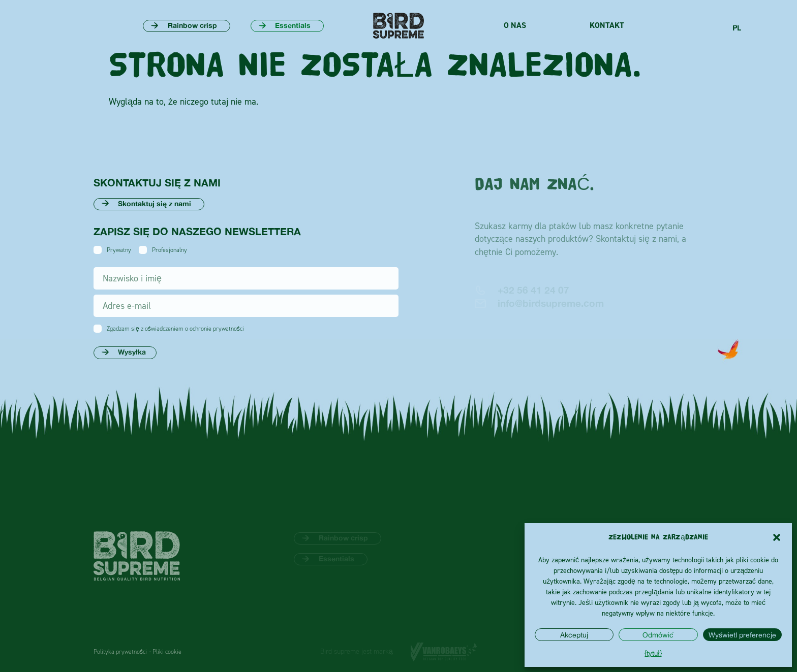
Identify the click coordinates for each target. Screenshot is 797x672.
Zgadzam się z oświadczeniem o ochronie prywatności (175, 329)
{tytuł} (653, 653)
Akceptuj (574, 635)
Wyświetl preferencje (742, 635)
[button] (777, 537)
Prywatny (119, 250)
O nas (515, 25)
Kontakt (607, 25)
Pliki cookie (167, 652)
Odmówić (658, 635)
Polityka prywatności (120, 652)
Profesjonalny (170, 250)
